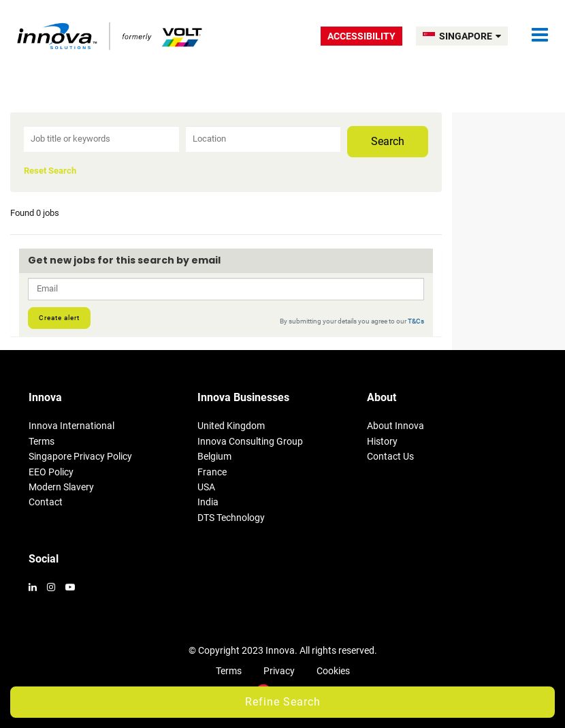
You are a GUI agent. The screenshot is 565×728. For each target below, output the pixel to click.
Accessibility (361, 36)
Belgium (214, 456)
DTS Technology (231, 518)
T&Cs (416, 321)
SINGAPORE (470, 36)
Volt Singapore (111, 36)
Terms (42, 441)
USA (206, 487)
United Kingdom (231, 426)
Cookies (333, 671)
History (382, 441)
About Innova (395, 426)
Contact (46, 502)
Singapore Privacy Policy (80, 456)
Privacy (279, 671)
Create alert (59, 318)
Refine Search (283, 702)
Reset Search (50, 171)
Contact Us (390, 456)
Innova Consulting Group (250, 441)
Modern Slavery (61, 487)
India (208, 502)
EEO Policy (51, 472)
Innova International (71, 426)
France (212, 472)
